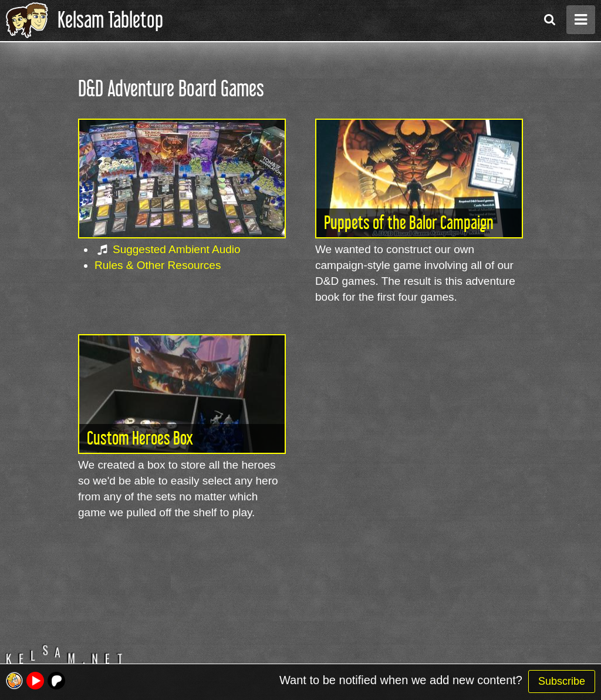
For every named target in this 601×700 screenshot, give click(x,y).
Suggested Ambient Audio (177, 249)
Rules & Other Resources (158, 265)
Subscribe (562, 681)
